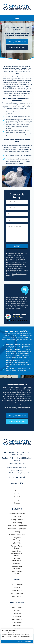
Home (7, 27)
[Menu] (17, 18)
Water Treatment (17, 27)
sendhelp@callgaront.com (19, 467)
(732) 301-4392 (20, 464)
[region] (17, 636)
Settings (20, 641)
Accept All (28, 641)
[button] (17, 42)
